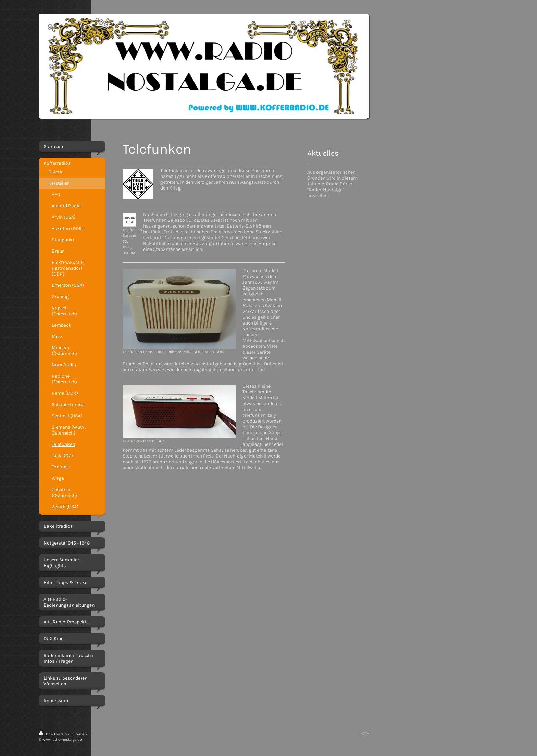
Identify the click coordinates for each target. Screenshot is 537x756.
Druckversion (54, 734)
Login (364, 733)
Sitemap (79, 734)
